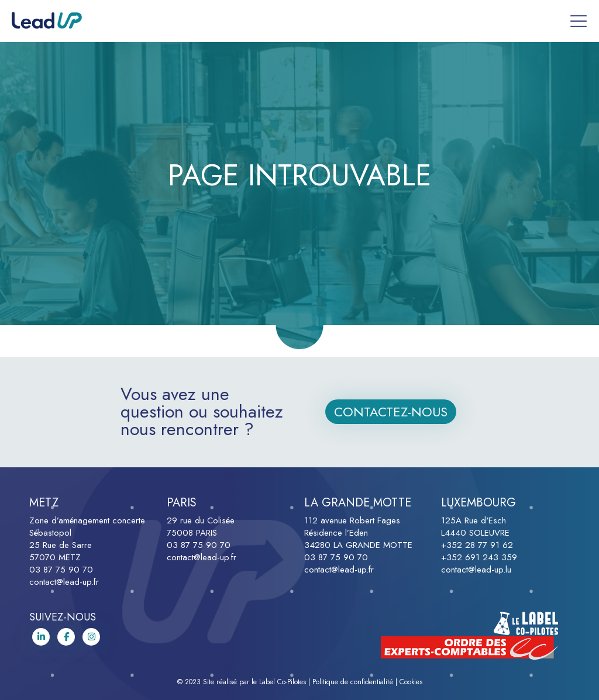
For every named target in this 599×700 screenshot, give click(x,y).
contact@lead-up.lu (476, 570)
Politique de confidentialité (353, 682)
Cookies (411, 682)
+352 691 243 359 (479, 557)
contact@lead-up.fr (64, 582)
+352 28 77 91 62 (477, 545)
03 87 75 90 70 (61, 570)
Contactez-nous (391, 412)
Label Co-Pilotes (283, 682)
